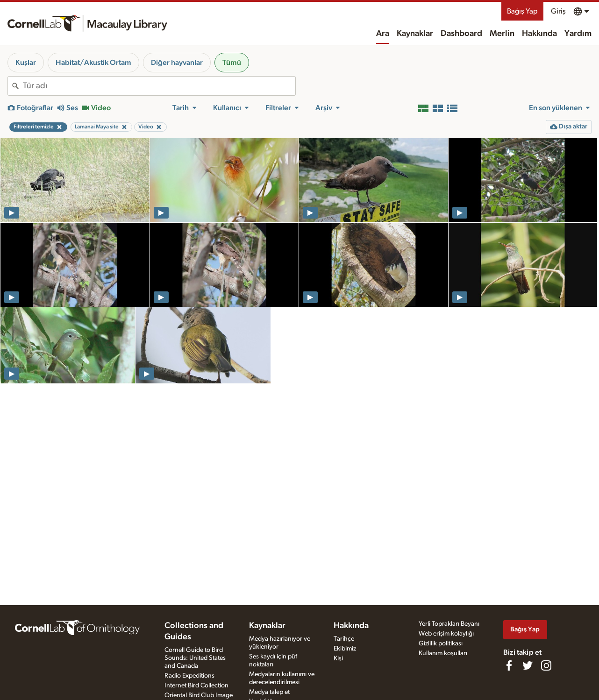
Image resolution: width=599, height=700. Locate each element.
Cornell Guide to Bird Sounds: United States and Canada (195, 658)
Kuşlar (26, 63)
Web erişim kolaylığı (446, 634)
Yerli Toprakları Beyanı (449, 624)
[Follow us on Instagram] (546, 665)
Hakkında (539, 34)
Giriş (558, 11)
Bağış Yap (522, 11)
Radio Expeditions (189, 676)
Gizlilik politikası (441, 643)
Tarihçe (344, 639)
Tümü (232, 63)
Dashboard (461, 34)
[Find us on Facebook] (509, 665)
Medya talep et (269, 692)
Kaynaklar (415, 34)
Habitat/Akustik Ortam (93, 63)
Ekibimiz (345, 649)
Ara (383, 34)
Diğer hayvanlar (177, 63)
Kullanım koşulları (443, 653)
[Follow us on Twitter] (528, 665)
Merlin (502, 34)
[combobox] (159, 86)
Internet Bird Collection (196, 686)
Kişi (338, 658)
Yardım (578, 34)
